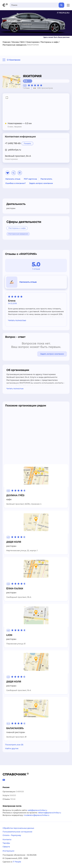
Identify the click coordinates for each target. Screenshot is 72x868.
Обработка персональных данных (18, 828)
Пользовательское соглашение (17, 832)
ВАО (22, 42)
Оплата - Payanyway (12, 835)
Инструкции (8, 851)
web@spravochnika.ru (37, 810)
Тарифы (6, 843)
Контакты (7, 839)
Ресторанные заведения (14, 45)
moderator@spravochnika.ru (37, 815)
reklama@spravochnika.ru (49, 813)
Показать (27, 143)
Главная (6, 42)
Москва (15, 42)
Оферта (6, 847)
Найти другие (12, 748)
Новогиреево (33, 42)
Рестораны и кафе (49, 42)
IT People (17, 862)
